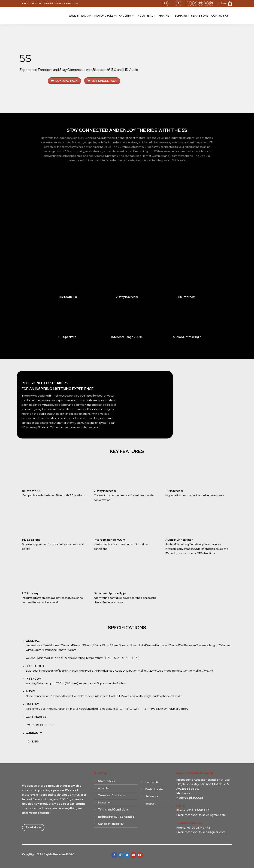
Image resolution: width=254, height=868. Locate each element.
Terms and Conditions (113, 810)
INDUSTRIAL (146, 16)
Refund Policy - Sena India (116, 817)
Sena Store (200, 16)
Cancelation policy (111, 824)
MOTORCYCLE (105, 16)
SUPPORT (181, 16)
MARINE (165, 16)
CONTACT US (220, 16)
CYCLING (126, 16)
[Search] (166, 4)
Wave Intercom (80, 16)
